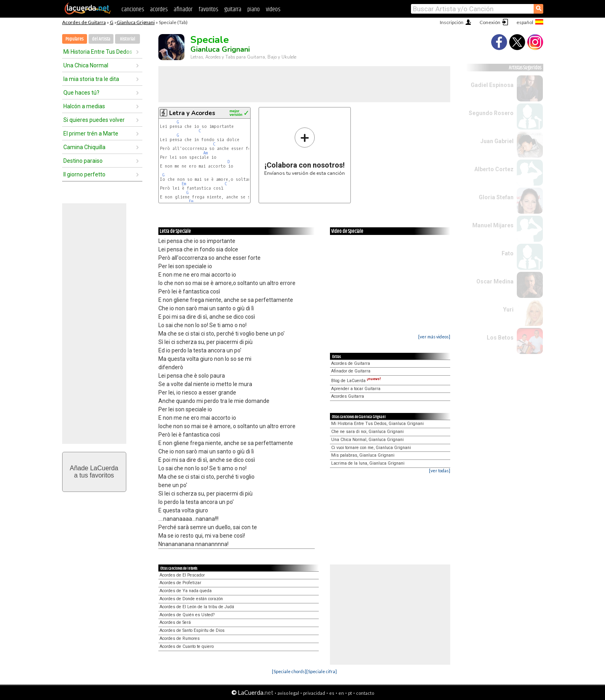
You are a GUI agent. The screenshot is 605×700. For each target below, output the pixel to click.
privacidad (314, 693)
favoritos (208, 9)
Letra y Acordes (192, 113)
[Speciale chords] (289, 671)
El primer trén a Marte (91, 134)
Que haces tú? (81, 93)
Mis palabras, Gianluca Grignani (363, 455)
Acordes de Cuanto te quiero (187, 646)
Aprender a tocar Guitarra (356, 389)
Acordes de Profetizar (180, 583)
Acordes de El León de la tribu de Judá (197, 607)
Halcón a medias (84, 106)
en (341, 693)
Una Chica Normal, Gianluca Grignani (367, 440)
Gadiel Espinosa (492, 85)
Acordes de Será (175, 622)
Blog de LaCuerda (356, 381)
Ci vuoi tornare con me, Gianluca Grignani (371, 448)
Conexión (490, 22)
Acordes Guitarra (348, 396)
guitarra (233, 9)
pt (350, 693)
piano (254, 9)
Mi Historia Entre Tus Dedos (98, 52)
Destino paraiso (83, 161)
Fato (508, 253)
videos (273, 9)
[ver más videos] (434, 337)
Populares (74, 39)
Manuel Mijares (493, 225)
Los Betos (500, 338)
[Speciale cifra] (322, 671)
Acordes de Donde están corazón (191, 599)
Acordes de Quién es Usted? (187, 615)
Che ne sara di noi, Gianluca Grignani (367, 432)
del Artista (101, 39)
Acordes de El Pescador (182, 575)
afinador (183, 9)
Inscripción (452, 22)
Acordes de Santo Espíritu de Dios (192, 630)
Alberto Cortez (494, 169)
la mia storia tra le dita (91, 79)
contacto (365, 693)
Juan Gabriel (497, 141)
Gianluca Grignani (136, 22)
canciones (133, 9)
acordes (159, 9)
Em (184, 184)
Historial (127, 39)
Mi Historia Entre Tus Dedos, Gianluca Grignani (377, 424)
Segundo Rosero (491, 113)
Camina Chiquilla (84, 147)
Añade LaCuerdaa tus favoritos (94, 472)
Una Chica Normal (86, 65)
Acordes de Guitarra (84, 22)
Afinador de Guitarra (351, 371)
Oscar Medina (495, 281)
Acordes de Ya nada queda (186, 591)
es (332, 693)
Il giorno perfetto (84, 174)
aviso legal (288, 693)
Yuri (508, 310)
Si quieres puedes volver (94, 120)
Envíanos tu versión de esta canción (305, 151)
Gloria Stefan (496, 197)
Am (205, 153)
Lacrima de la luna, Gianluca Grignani (368, 463)
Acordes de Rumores (180, 638)
